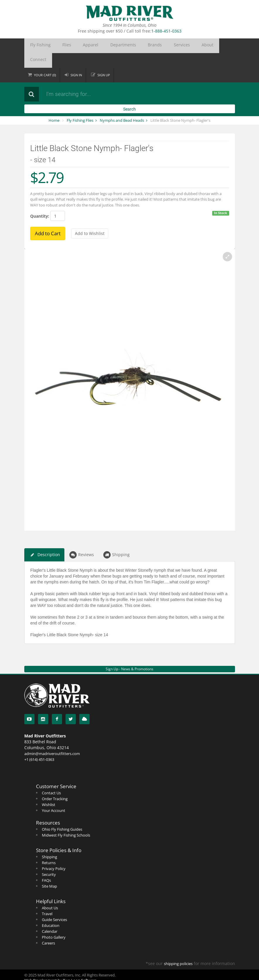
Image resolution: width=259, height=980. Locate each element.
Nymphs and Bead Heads (122, 106)
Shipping (116, 540)
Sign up (104, 60)
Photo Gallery (54, 923)
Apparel (74, 46)
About (164, 46)
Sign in (77, 60)
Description (44, 540)
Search (129, 94)
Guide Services (54, 905)
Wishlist (49, 790)
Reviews (82, 540)
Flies (57, 46)
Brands (124, 46)
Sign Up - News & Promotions (129, 654)
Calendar (50, 917)
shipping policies (178, 949)
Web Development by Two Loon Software (60, 966)
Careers (48, 928)
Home (54, 106)
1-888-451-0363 (166, 31)
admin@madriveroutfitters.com (52, 739)
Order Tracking (55, 784)
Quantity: (40, 201)
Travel (47, 899)
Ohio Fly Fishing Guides (62, 815)
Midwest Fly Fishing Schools (66, 820)
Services (145, 46)
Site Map (49, 871)
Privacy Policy (54, 854)
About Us (50, 893)
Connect (184, 46)
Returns (49, 848)
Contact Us (51, 778)
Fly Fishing (37, 46)
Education (51, 911)
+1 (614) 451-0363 (39, 745)
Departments (100, 46)
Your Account (54, 796)
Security (49, 860)
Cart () (45, 60)
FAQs (46, 866)
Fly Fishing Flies (80, 106)
